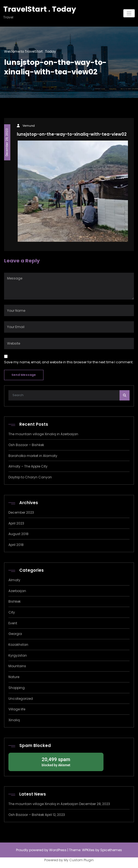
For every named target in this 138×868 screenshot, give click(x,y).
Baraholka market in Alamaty (33, 456)
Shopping (17, 688)
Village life (17, 709)
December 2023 (21, 512)
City (12, 612)
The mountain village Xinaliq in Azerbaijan (43, 434)
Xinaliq (14, 720)
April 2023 (16, 523)
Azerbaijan (17, 591)
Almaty (14, 580)
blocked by (56, 762)
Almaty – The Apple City (28, 466)
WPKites (89, 850)
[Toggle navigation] (129, 13)
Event (13, 623)
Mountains (17, 666)
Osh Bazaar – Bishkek (26, 445)
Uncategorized (21, 699)
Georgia (15, 634)
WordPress (58, 850)
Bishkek (15, 601)
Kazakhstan (18, 645)
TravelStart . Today (40, 9)
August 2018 (18, 534)
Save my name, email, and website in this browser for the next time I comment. (69, 362)
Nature (14, 677)
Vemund (29, 126)
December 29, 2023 (7, 142)
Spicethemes (111, 850)
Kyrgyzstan (18, 655)
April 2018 (16, 545)
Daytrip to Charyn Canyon (30, 477)
